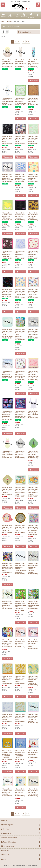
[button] (3, 5)
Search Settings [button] (24, 32)
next (28, 42)
